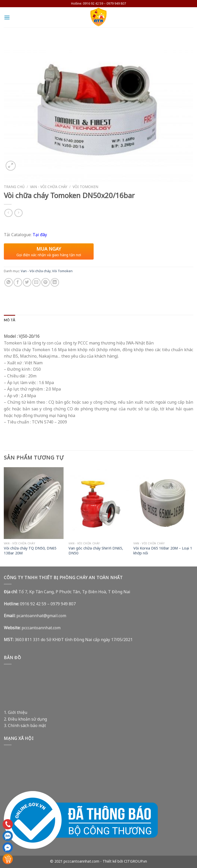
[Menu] (7, 17)
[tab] (9, 320)
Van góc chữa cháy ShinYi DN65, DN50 (96, 551)
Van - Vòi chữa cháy (49, 187)
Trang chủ (14, 187)
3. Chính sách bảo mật (25, 725)
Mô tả (9, 320)
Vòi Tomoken (85, 187)
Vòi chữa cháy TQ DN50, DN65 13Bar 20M (30, 551)
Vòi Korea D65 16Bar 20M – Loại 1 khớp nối (163, 551)
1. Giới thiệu (16, 712)
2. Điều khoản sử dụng (25, 719)
